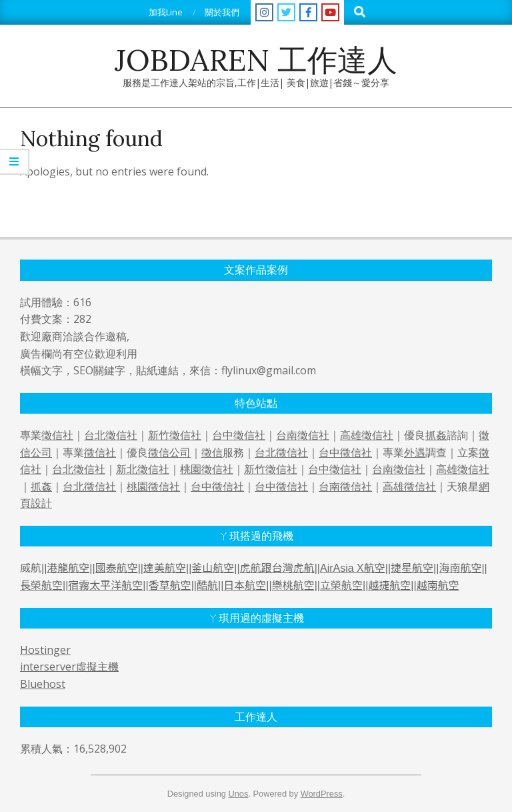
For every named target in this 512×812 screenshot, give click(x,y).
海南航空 (460, 568)
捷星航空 (412, 568)
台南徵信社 (303, 435)
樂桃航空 (293, 585)
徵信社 (57, 435)
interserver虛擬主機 (69, 667)
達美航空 (165, 568)
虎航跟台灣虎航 (277, 568)
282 (82, 319)
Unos (239, 794)
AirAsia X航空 (353, 568)
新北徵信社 (143, 469)
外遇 (415, 452)
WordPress (322, 794)
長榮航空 (41, 585)
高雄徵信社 (367, 435)
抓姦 (436, 435)
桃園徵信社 (207, 469)
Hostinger (45, 650)
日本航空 (245, 585)
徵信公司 (169, 452)
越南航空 (438, 585)
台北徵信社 (111, 435)
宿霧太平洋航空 (105, 585)
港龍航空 (68, 568)
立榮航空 (341, 585)
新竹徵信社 (175, 435)
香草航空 (170, 585)
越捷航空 (389, 585)
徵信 (212, 452)
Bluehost (43, 684)
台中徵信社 (239, 435)
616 (82, 302)
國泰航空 (117, 568)
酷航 (207, 585)
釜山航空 (213, 568)
